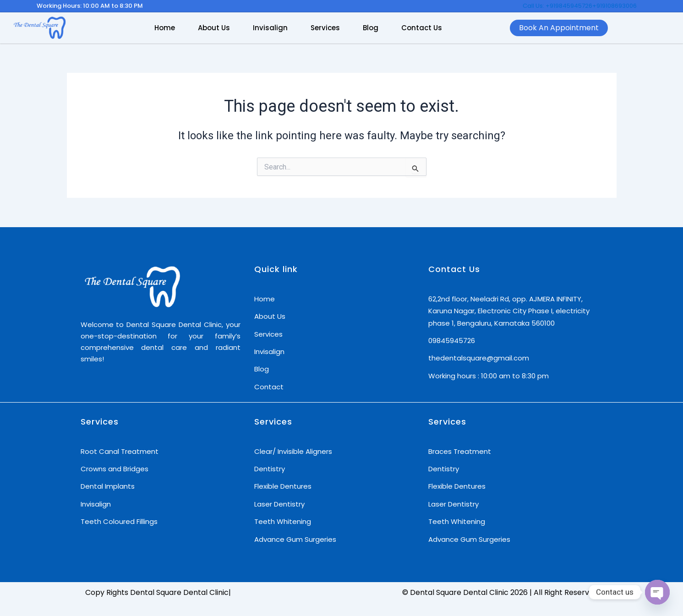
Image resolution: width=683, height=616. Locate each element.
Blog (371, 28)
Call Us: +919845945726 (557, 6)
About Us (214, 28)
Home (165, 28)
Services (325, 28)
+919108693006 (615, 6)
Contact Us (422, 28)
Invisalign (270, 28)
